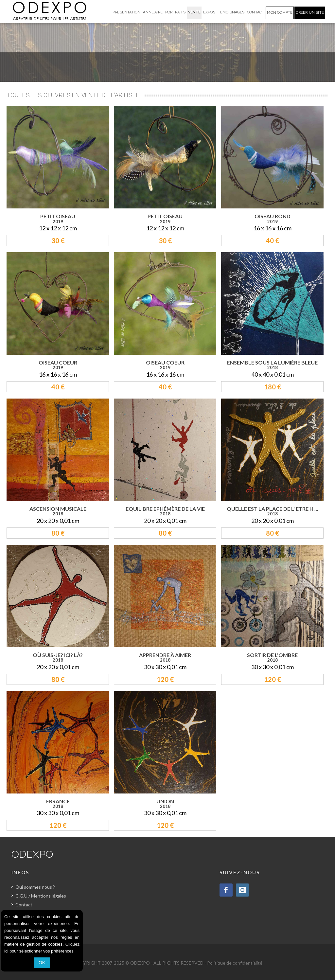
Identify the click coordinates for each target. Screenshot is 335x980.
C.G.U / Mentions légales (41, 896)
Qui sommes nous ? (35, 887)
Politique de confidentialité (235, 963)
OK (42, 963)
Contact (24, 905)
